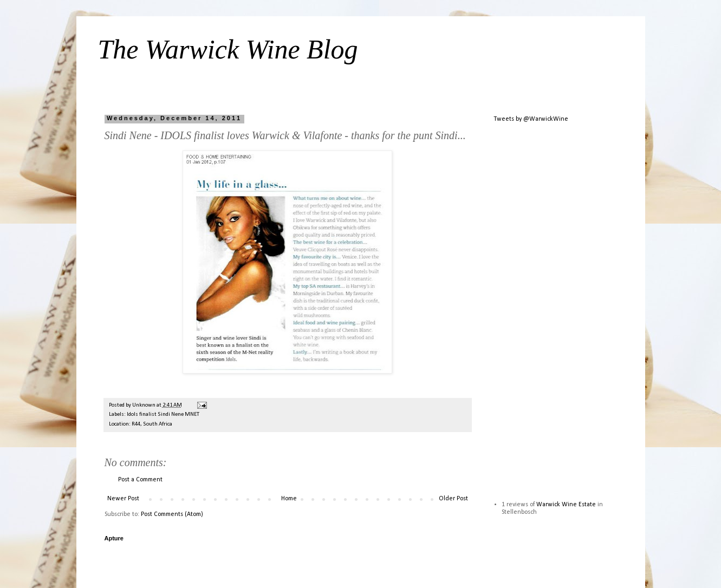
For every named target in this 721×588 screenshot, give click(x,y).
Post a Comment (140, 480)
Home (289, 499)
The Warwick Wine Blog (228, 49)
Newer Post (123, 499)
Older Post (453, 499)
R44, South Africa (152, 424)
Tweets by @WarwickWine (531, 119)
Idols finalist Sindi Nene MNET (163, 414)
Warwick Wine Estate (566, 505)
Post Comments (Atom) (172, 514)
